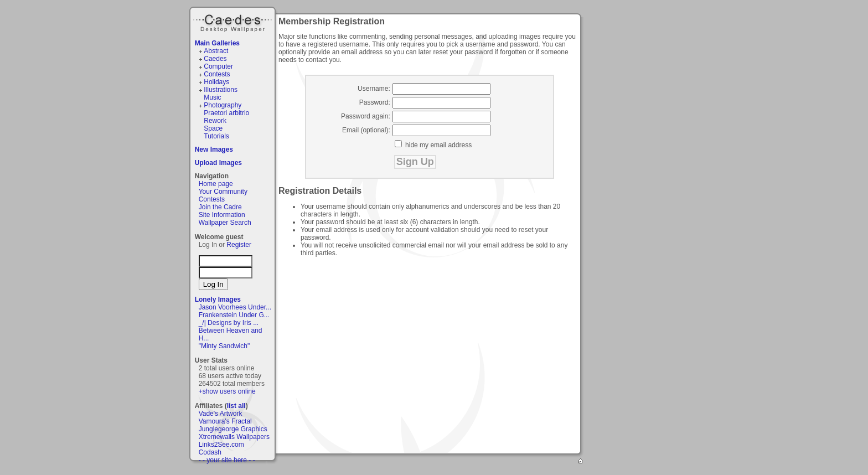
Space (213, 128)
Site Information (222, 215)
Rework (215, 121)
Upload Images (218, 163)
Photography (223, 105)
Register (239, 245)
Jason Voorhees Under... (235, 307)
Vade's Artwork (221, 414)
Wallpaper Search (225, 223)
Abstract (216, 51)
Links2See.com (221, 445)
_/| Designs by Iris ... (229, 323)
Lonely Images (218, 300)
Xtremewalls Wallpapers (234, 437)
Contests (217, 74)
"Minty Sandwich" (224, 346)
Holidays (216, 82)
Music (212, 97)
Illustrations (221, 90)
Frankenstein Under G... (234, 315)
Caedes (234, 22)
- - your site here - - (227, 460)
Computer (218, 66)
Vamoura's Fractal (225, 421)
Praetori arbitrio (226, 113)
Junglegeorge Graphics (233, 429)
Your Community (223, 192)
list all (236, 406)
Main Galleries (217, 43)
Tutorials (216, 136)
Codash (210, 452)
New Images (214, 149)
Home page (216, 184)
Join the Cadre (220, 207)
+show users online (227, 391)
